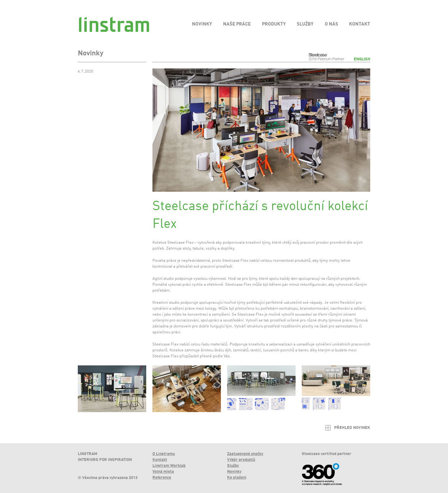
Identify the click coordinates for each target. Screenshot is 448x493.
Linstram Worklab (169, 466)
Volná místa (163, 472)
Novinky (234, 472)
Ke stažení (237, 478)
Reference (162, 478)
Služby (233, 466)
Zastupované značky (245, 454)
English (362, 59)
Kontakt (160, 460)
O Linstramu (164, 454)
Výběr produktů (241, 460)
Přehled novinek (352, 428)
